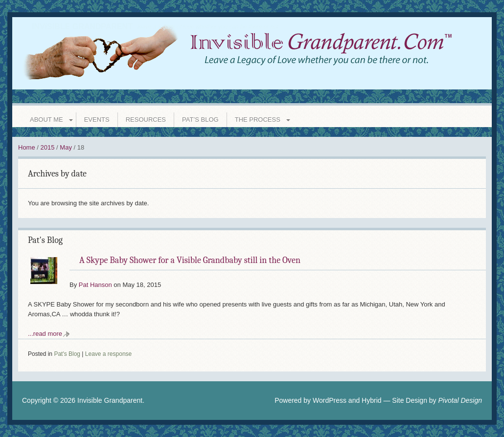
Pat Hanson (95, 285)
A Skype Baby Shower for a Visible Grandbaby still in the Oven (190, 260)
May (66, 147)
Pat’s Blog (200, 120)
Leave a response (108, 354)
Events (97, 120)
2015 (48, 147)
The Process (258, 120)
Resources (146, 120)
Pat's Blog (45, 240)
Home (27, 147)
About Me (46, 120)
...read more (45, 334)
